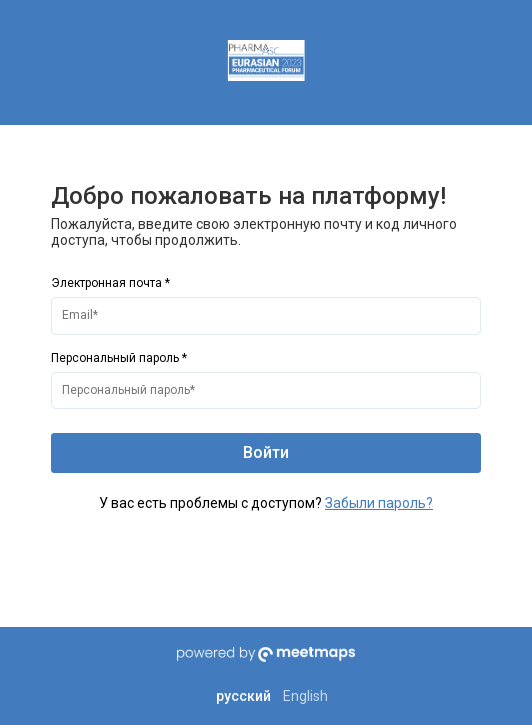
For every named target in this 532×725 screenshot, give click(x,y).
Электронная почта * (110, 283)
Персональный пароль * (119, 358)
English (305, 696)
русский (243, 696)
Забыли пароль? (379, 503)
